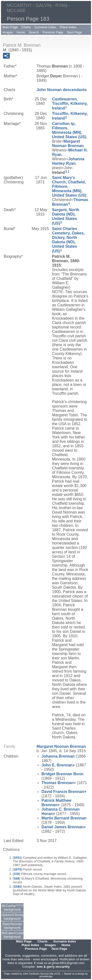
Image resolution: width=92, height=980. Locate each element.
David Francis (63, 792)
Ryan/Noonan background (12, 926)
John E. (57, 765)
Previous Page (53, 32)
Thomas (58, 783)
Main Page (10, 27)
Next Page (74, 32)
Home (21, 32)
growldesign (46, 976)
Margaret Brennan (68, 143)
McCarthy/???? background (13, 908)
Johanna (58, 756)
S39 (17, 874)
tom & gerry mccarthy (53, 967)
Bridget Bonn (62, 774)
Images (8, 32)
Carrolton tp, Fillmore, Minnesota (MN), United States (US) (69, 130)
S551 (17, 858)
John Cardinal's (31, 974)
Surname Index (45, 27)
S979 (17, 869)
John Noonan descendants (62, 90)
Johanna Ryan (68, 161)
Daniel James (63, 827)
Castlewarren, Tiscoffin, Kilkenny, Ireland (70, 104)
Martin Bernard (64, 818)
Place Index (68, 27)
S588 (17, 887)
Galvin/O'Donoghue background (13, 917)
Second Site (47, 974)
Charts (26, 27)
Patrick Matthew (56, 803)
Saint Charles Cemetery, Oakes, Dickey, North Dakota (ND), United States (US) (68, 240)
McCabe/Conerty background (13, 935)
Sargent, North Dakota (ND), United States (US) (66, 217)
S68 (17, 878)
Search (34, 32)
